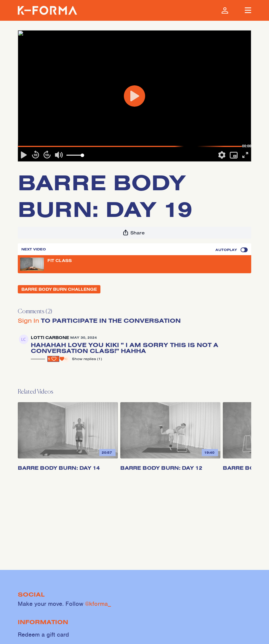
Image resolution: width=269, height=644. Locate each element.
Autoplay (232, 250)
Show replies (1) (87, 359)
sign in (28, 320)
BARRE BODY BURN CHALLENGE (59, 289)
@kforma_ (98, 604)
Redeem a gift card (43, 635)
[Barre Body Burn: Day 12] (170, 466)
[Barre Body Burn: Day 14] (68, 466)
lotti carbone (50, 338)
